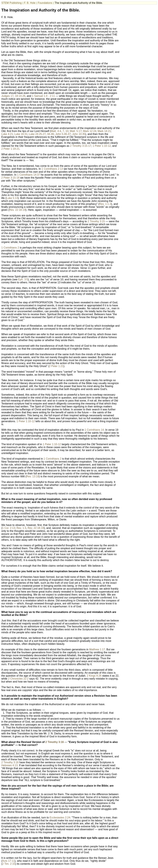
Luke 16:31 (21, 134)
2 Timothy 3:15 (96, 221)
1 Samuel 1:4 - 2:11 (43, 96)
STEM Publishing (12, 3)
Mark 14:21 (104, 131)
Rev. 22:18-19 (17, 210)
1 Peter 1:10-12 (102, 146)
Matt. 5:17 (76, 131)
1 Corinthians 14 (94, 430)
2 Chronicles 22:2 (18, 679)
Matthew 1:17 (97, 649)
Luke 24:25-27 (37, 134)
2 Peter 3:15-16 (10, 178)
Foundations (46, 3)
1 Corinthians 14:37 (29, 175)
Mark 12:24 (90, 131)
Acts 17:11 (8, 861)
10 (67, 131)
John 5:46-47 (63, 134)
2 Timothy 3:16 (55, 742)
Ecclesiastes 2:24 (60, 818)
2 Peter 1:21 (56, 366)
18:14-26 (20, 96)
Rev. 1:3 (21, 528)
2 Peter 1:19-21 (10, 149)
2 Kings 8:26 (94, 676)
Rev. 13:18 (33, 476)
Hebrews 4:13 (9, 765)
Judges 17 (7, 96)
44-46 (50, 134)
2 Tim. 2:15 (9, 864)
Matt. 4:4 (56, 131)
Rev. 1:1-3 (105, 204)
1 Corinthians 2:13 (52, 169)
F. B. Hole (30, 3)
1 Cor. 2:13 (9, 528)
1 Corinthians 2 (10, 248)
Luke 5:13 (12, 198)
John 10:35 (79, 134)
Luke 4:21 (7, 134)
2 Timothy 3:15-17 (81, 146)
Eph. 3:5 (23, 279)
